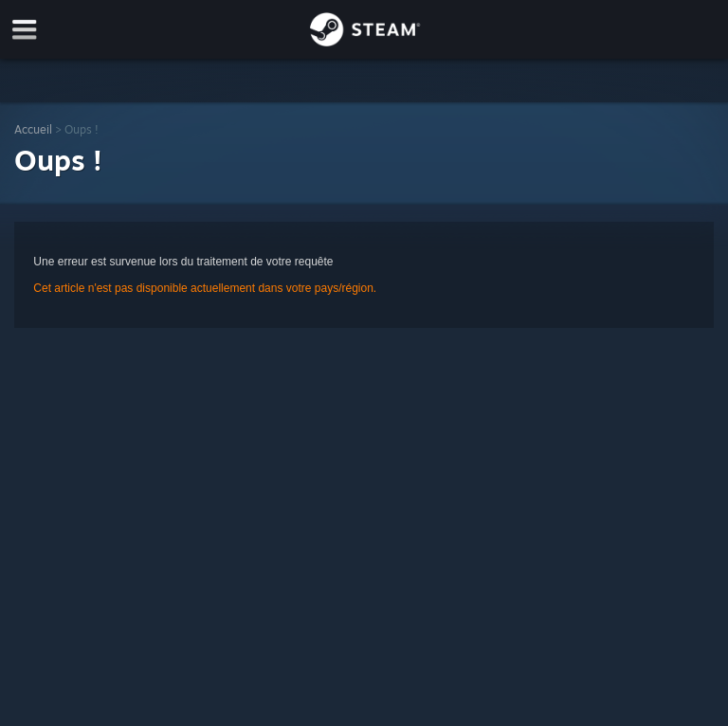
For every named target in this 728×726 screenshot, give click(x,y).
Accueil (33, 129)
